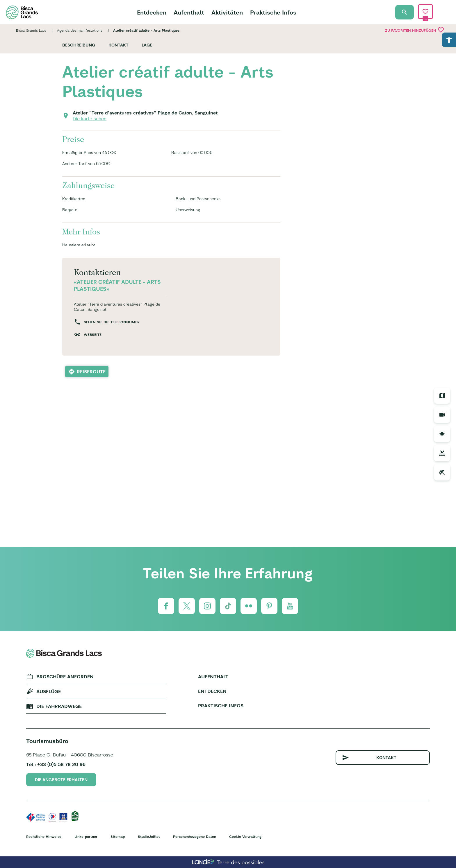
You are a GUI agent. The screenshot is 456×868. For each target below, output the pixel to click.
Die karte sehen (90, 119)
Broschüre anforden (65, 677)
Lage (147, 45)
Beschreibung (79, 45)
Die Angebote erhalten (61, 780)
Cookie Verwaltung (245, 836)
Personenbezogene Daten (195, 836)
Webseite (93, 335)
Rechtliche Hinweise (44, 836)
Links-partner (86, 836)
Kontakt (119, 45)
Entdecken (152, 12)
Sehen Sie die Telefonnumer (112, 322)
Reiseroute (91, 372)
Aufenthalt (189, 12)
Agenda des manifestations (80, 30)
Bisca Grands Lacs (31, 30)
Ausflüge (49, 691)
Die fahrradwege (59, 706)
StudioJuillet (149, 836)
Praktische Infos (273, 12)
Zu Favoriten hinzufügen (415, 30)
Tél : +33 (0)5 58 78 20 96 (56, 764)
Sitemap (118, 836)
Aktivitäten (227, 12)
